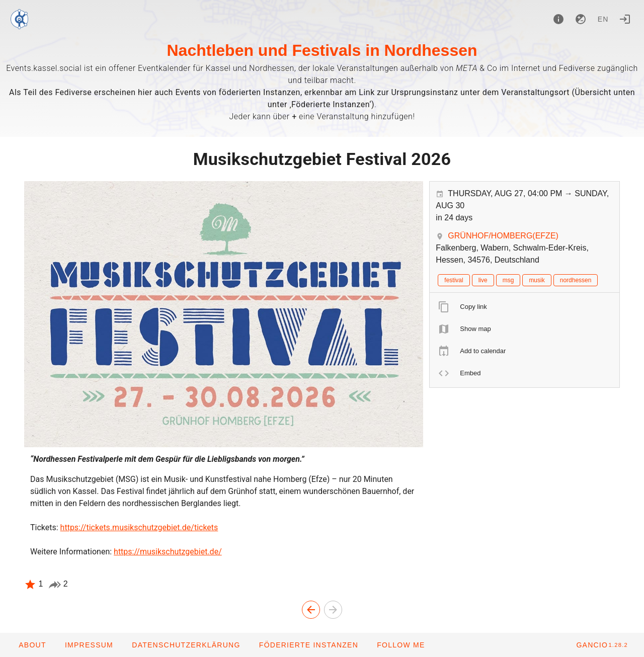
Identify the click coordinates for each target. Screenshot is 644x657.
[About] (558, 19)
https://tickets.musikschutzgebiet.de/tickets (139, 527)
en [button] (603, 19)
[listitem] (525, 307)
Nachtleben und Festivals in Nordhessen (322, 50)
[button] (308, 645)
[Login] (625, 19)
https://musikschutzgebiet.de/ (168, 552)
